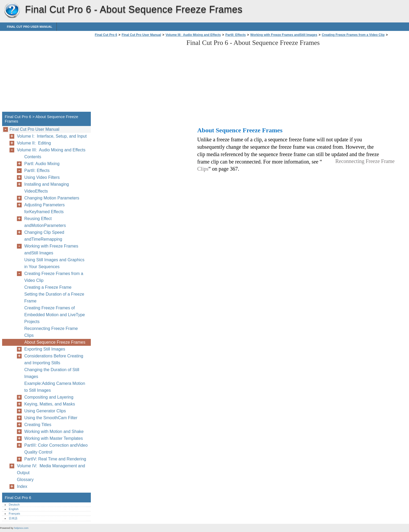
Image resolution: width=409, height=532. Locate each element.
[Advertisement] (138, 76)
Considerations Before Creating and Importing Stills (54, 359)
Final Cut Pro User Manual (30, 27)
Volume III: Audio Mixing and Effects (193, 35)
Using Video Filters (42, 177)
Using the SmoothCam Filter (51, 418)
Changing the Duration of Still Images (52, 373)
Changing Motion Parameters (52, 198)
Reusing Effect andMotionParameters (45, 222)
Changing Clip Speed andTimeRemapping (44, 236)
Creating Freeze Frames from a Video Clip (353, 35)
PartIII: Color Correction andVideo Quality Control (56, 449)
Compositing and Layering (49, 397)
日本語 (13, 518)
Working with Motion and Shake (54, 431)
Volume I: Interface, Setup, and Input (52, 136)
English (14, 509)
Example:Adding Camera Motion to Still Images (55, 387)
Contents (33, 157)
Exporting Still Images (45, 349)
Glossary (25, 480)
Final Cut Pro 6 (12, 11)
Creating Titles (38, 425)
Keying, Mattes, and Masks (50, 404)
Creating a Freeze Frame (48, 287)
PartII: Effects (235, 35)
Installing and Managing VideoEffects (47, 188)
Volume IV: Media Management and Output (51, 469)
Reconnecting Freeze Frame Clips (51, 332)
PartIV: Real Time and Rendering (55, 459)
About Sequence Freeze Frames (55, 342)
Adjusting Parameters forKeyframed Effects (44, 208)
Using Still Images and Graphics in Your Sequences (54, 263)
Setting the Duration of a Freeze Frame (54, 298)
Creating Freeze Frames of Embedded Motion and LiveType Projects (55, 315)
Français (14, 514)
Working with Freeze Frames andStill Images (284, 35)
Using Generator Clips (45, 411)
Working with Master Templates (54, 438)
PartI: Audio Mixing (42, 164)
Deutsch (14, 505)
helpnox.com (21, 528)
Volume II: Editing (34, 143)
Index (22, 486)
